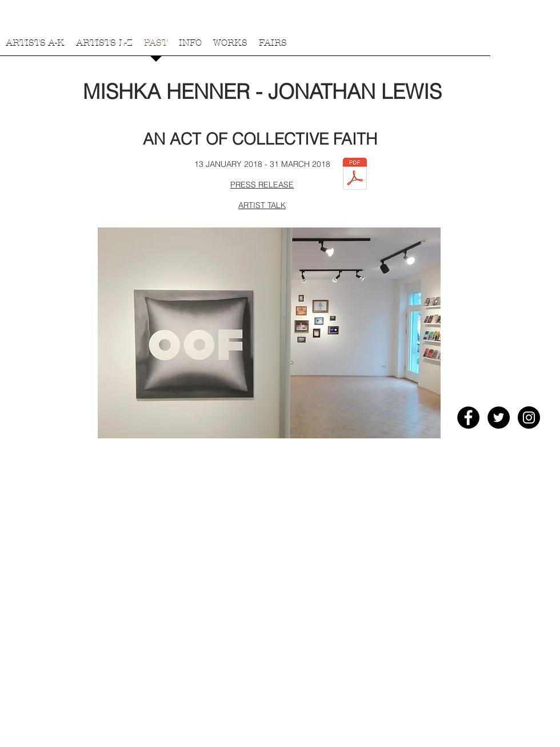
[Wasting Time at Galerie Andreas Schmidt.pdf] (355, 175)
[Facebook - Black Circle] (468, 418)
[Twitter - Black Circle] (499, 418)
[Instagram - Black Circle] (529, 418)
